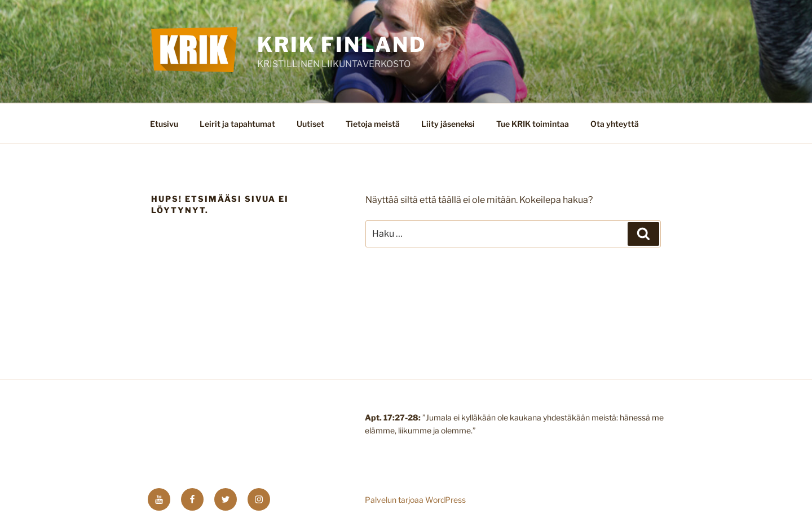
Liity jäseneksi (448, 124)
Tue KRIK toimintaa (533, 124)
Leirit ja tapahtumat (237, 124)
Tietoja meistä (373, 124)
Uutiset (310, 124)
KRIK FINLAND (342, 45)
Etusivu (164, 124)
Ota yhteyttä (615, 124)
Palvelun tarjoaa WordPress (415, 500)
